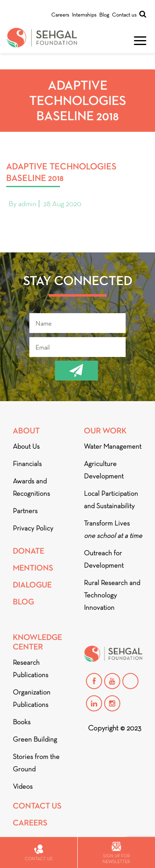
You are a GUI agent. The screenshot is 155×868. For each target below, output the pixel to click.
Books (22, 722)
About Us (26, 446)
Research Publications (31, 669)
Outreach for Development (104, 559)
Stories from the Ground (36, 763)
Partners (25, 511)
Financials (27, 464)
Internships (84, 15)
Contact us (124, 15)
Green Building (35, 739)
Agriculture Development (104, 470)
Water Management (113, 446)
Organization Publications (32, 698)
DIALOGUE (32, 585)
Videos (23, 786)
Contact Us (37, 806)
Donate (29, 551)
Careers (60, 15)
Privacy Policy (33, 528)
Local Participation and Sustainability (111, 500)
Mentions (33, 568)
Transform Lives (113, 529)
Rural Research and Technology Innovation (112, 595)
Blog (104, 15)
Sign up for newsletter (116, 853)
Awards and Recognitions (31, 487)
